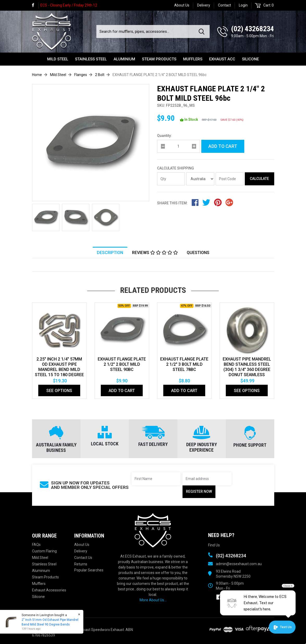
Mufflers (193, 59)
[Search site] (203, 31)
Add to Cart (223, 146)
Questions (198, 253)
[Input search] (146, 31)
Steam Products (159, 59)
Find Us (214, 545)
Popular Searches (89, 570)
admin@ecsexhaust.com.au (239, 564)
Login (243, 5)
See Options (59, 391)
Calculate (259, 179)
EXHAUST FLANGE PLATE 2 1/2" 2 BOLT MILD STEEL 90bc (122, 364)
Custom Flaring (44, 551)
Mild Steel (58, 59)
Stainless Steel (91, 59)
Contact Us (83, 558)
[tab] (110, 252)
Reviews (155, 253)
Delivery (204, 5)
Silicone (250, 59)
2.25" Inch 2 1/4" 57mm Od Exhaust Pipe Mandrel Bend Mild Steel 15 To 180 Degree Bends (59, 370)
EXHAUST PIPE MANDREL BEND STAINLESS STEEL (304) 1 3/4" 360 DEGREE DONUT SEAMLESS (247, 367)
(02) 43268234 (252, 29)
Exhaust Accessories (49, 590)
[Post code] (230, 179)
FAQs (36, 545)
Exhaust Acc (222, 59)
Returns (81, 564)
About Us (182, 5)
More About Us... (153, 600)
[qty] (179, 146)
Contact (224, 5)
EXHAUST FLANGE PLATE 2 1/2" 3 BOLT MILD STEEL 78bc (184, 364)
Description (110, 253)
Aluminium (124, 59)
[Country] (200, 179)
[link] (35, 5)
